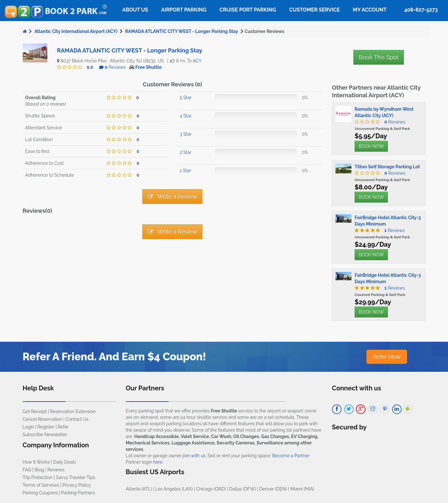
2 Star (185, 152)
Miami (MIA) (302, 489)
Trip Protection (38, 477)
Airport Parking (184, 10)
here (158, 462)
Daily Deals (64, 462)
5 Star (186, 98)
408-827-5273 (421, 10)
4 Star (186, 116)
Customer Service (314, 10)
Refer (63, 427)
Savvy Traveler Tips (76, 477)
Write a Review (172, 196)
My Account (370, 10)
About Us (135, 10)
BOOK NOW (371, 146)
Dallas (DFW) (243, 489)
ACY (197, 61)
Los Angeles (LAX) (174, 489)
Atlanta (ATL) (139, 489)
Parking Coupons (40, 493)
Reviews (115, 67)
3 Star (186, 134)
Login (28, 427)
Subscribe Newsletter (45, 435)
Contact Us (77, 419)
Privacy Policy (77, 485)
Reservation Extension (73, 411)
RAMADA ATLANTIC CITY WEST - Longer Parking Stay (181, 31)
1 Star (185, 171)
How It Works (36, 462)
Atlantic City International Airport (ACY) (76, 31)
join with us (194, 456)
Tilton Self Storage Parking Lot (387, 167)
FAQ (27, 470)
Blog (39, 470)
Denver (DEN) (273, 489)
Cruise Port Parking (248, 10)
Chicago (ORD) (211, 489)
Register (46, 427)
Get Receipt (35, 411)
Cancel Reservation (43, 419)
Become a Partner (291, 456)
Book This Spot (379, 57)
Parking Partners (78, 493)
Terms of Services (41, 485)
